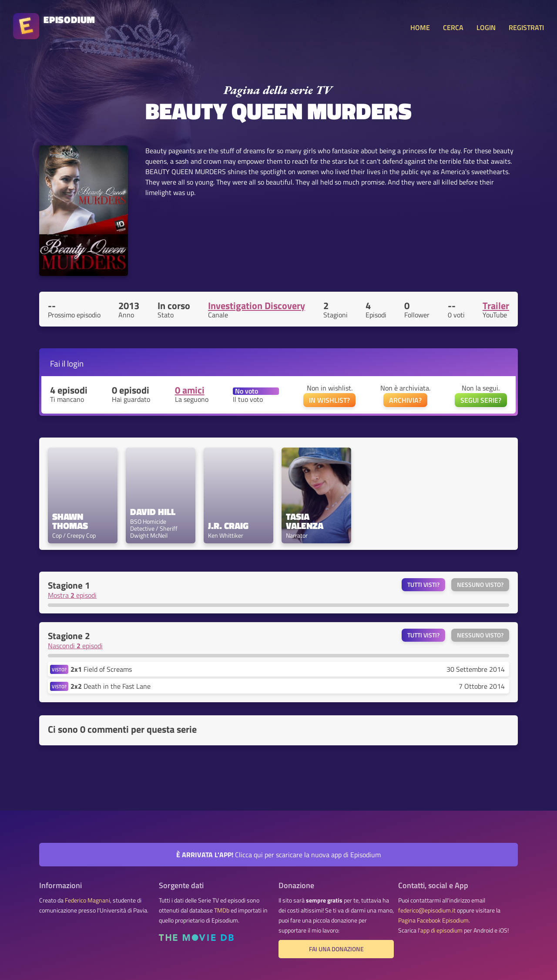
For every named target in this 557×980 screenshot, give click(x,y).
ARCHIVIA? (405, 400)
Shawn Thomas (70, 521)
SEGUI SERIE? (481, 400)
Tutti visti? (423, 585)
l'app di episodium (440, 930)
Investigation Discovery (257, 306)
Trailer (496, 306)
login (75, 363)
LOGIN (486, 27)
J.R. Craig (228, 526)
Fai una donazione (336, 949)
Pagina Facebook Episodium (433, 920)
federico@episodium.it (427, 910)
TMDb (222, 910)
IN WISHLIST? (329, 400)
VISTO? (59, 669)
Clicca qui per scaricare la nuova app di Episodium (278, 855)
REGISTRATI (526, 27)
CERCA (453, 27)
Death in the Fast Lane (111, 686)
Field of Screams (101, 669)
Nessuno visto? (480, 585)
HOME (420, 27)
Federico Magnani (87, 900)
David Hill (153, 512)
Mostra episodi (72, 595)
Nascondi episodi (75, 646)
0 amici (190, 390)
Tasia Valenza (305, 521)
